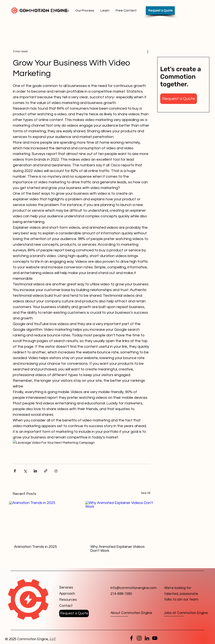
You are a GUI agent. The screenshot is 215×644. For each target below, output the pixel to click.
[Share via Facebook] (15, 471)
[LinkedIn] (147, 638)
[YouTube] (155, 638)
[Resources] (74, 600)
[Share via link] (46, 471)
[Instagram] (139, 638)
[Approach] (74, 594)
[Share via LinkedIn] (35, 471)
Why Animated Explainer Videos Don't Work (117, 549)
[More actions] (148, 51)
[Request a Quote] (160, 10)
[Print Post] (56, 471)
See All (146, 493)
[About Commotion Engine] (131, 613)
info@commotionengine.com (134, 588)
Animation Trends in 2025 (35, 547)
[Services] (74, 588)
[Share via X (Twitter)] (25, 471)
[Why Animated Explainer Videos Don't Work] (120, 520)
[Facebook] (131, 638)
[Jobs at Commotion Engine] (186, 613)
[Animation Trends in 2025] (43, 520)
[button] (179, 99)
